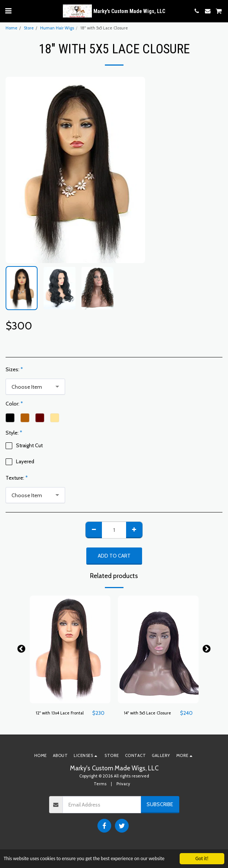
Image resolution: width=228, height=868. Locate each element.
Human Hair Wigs (57, 28)
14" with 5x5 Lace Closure (147, 713)
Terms (100, 784)
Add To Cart (114, 556)
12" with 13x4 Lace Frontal (60, 713)
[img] (70, 649)
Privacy (123, 784)
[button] (8, 11)
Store (29, 28)
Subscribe (160, 804)
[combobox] (35, 387)
